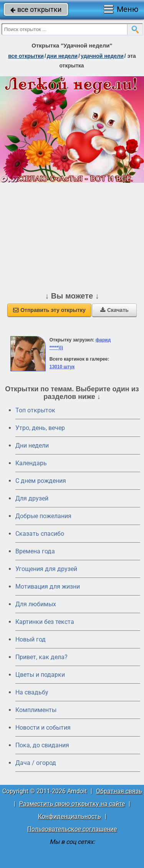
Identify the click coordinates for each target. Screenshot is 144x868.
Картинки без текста (45, 622)
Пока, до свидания (42, 745)
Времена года (35, 551)
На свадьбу (32, 692)
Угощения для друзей (46, 569)
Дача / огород (36, 763)
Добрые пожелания (43, 516)
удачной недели (102, 56)
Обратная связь (119, 791)
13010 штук (62, 367)
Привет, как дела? (41, 657)
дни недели (62, 56)
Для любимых (36, 604)
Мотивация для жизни (48, 587)
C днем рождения (41, 481)
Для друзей (32, 498)
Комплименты (36, 710)
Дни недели (32, 445)
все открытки (36, 9)
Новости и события (43, 728)
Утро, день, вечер (40, 428)
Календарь (31, 463)
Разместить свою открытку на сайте (72, 804)
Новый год (31, 639)
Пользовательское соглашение (72, 829)
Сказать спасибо (40, 534)
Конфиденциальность (70, 816)
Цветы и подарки (40, 675)
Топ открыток (35, 410)
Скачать (114, 310)
